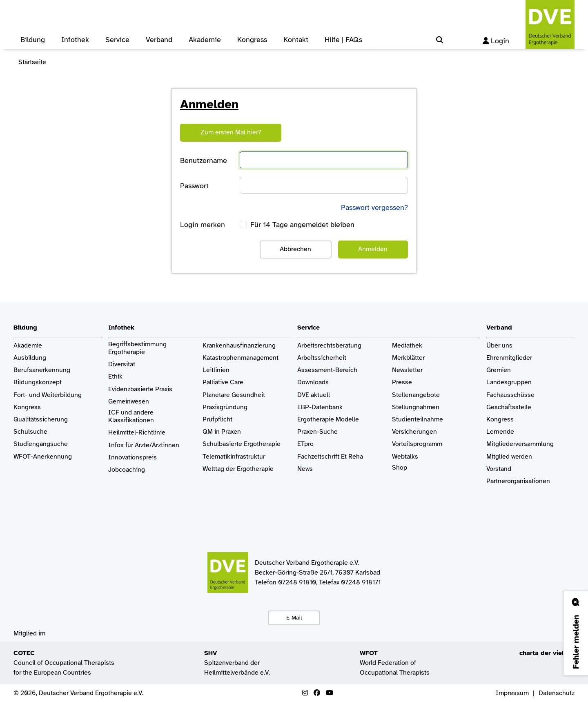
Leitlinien (216, 370)
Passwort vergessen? (374, 207)
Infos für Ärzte (129, 445)
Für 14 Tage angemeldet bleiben (302, 225)
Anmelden (373, 249)
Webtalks (405, 457)
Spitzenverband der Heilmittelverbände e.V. (237, 663)
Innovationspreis (133, 458)
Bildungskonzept (38, 382)
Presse (402, 382)
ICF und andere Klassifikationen (131, 417)
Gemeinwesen (129, 402)
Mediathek (407, 346)
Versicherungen (414, 432)
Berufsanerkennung (42, 370)
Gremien (499, 370)
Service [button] (117, 40)
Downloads (313, 382)
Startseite (32, 62)
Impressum (512, 693)
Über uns (499, 346)
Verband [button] (159, 40)
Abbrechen (295, 249)
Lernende (500, 432)
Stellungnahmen (416, 407)
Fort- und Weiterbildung (48, 395)
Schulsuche (30, 432)
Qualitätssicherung (41, 420)
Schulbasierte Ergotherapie (242, 444)
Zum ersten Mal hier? (231, 132)
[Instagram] (305, 693)
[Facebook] (317, 693)
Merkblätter (408, 358)
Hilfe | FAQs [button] (343, 40)
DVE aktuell (314, 395)
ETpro (305, 444)
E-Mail (294, 617)
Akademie (28, 346)
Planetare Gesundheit (234, 395)
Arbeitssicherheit (322, 358)
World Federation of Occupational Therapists (395, 663)
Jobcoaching (127, 470)
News (305, 469)
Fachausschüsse (510, 395)
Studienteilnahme (418, 420)
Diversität (122, 364)
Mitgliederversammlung (520, 444)
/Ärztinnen (164, 445)
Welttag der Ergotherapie (238, 469)
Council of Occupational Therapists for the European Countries (64, 663)
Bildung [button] (33, 40)
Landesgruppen (509, 382)
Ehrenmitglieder (509, 358)
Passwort (194, 186)
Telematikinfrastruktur (234, 457)
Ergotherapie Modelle (328, 420)
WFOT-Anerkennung (43, 457)
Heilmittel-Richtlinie (137, 433)
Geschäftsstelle (509, 407)
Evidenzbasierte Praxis (140, 389)
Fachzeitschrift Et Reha (330, 457)
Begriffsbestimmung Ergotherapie (138, 348)
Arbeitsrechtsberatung (329, 346)
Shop (400, 472)
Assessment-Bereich (327, 370)
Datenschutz (557, 693)
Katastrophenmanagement (241, 358)
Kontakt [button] (296, 40)
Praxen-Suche (317, 432)
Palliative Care (223, 382)
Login (496, 41)
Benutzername (204, 160)
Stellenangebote (416, 395)
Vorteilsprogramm (417, 444)
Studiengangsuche (41, 444)
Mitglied (498, 457)
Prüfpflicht (217, 420)
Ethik (115, 377)
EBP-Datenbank (320, 407)
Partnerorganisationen (518, 481)
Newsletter (407, 370)
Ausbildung (30, 358)
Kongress (27, 407)
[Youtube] (330, 693)
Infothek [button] (75, 40)
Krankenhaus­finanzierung (239, 346)
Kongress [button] (252, 40)
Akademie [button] (205, 40)
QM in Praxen (222, 432)
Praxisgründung (225, 407)
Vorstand (499, 469)
